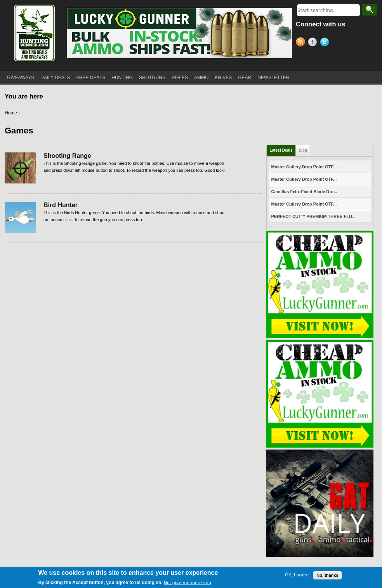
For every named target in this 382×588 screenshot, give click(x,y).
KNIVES (223, 78)
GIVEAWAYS (21, 78)
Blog (303, 150)
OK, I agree (297, 576)
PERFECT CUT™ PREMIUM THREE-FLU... (314, 216)
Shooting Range (67, 156)
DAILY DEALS (55, 78)
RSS (302, 43)
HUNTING (122, 78)
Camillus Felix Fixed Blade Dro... (304, 192)
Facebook (314, 43)
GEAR (245, 78)
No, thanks (327, 576)
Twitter (326, 43)
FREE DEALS (91, 78)
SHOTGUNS (152, 78)
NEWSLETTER (273, 78)
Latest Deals (281, 150)
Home (11, 113)
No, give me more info (188, 584)
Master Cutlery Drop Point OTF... (304, 167)
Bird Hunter (61, 205)
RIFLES (180, 78)
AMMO (201, 78)
